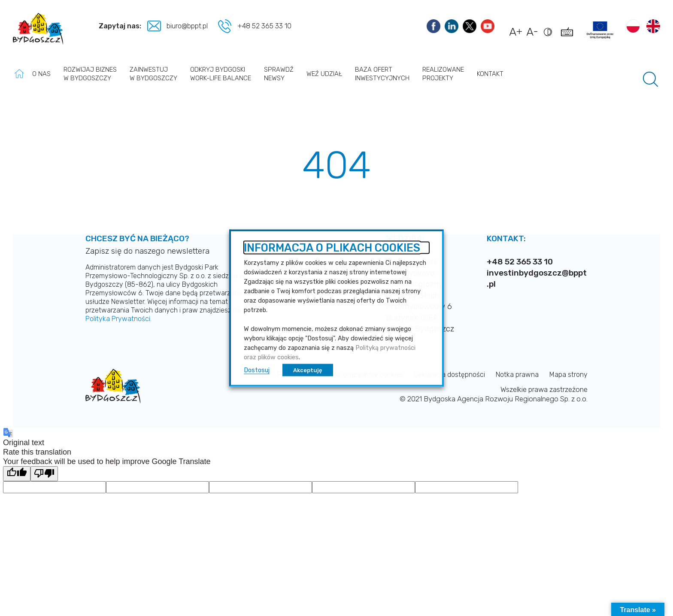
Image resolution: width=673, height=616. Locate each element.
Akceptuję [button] (308, 370)
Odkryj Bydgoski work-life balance (221, 74)
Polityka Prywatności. (118, 319)
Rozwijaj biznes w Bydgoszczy (90, 74)
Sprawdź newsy (279, 74)
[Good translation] (17, 474)
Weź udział (324, 74)
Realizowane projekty (443, 74)
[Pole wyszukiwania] (650, 79)
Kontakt (490, 74)
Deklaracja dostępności (449, 375)
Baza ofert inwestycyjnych (382, 74)
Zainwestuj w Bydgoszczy (153, 74)
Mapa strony (568, 375)
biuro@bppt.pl (188, 26)
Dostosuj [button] (257, 370)
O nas (41, 74)
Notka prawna (517, 375)
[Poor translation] (44, 474)
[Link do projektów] (600, 30)
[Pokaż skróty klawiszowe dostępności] (568, 36)
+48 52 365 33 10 (264, 26)
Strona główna (19, 74)
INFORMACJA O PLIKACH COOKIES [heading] (332, 248)
